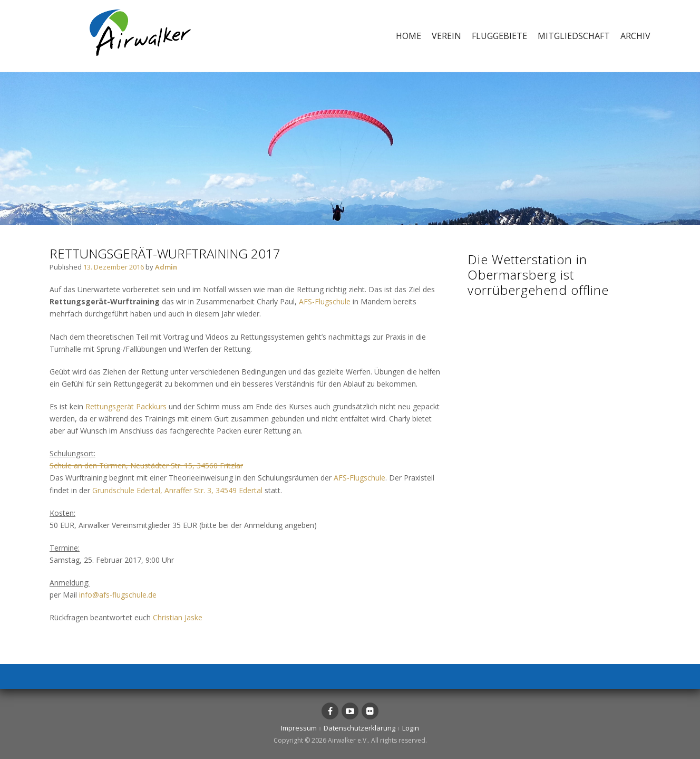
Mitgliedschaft (574, 36)
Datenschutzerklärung (359, 728)
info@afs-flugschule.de (118, 595)
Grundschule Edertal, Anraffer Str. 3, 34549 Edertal (177, 490)
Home (409, 36)
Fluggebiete (499, 36)
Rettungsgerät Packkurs (126, 406)
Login (411, 728)
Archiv (635, 36)
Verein (446, 36)
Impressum (299, 728)
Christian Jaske (178, 617)
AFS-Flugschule (325, 301)
